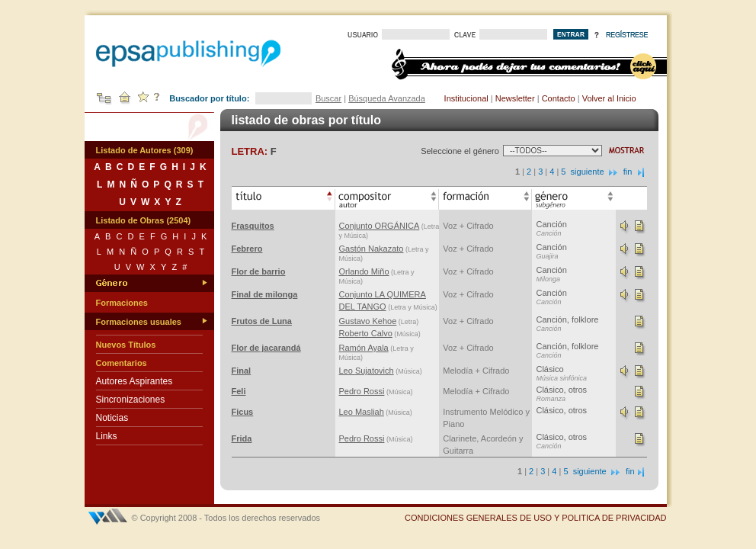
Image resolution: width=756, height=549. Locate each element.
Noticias (112, 418)
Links (107, 436)
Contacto (559, 98)
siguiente (595, 172)
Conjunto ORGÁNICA (380, 226)
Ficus (243, 412)
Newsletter (515, 98)
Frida (242, 438)
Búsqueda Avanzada (387, 98)
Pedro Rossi (362, 391)
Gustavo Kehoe (368, 321)
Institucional (466, 98)
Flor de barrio (259, 271)
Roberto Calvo (366, 333)
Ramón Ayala (364, 348)
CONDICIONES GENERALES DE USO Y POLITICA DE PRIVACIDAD (536, 518)
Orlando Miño (364, 271)
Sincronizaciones (131, 400)
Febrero (247, 249)
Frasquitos (253, 226)
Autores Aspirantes (135, 381)
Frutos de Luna (262, 321)
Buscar (328, 98)
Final (242, 371)
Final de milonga (265, 294)
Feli (239, 391)
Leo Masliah (362, 412)
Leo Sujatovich (367, 371)
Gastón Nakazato (372, 249)
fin (635, 172)
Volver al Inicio (609, 98)
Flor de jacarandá (266, 348)
